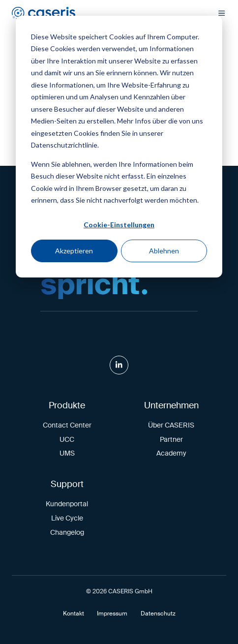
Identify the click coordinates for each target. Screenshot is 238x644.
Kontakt (74, 613)
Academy (171, 453)
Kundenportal (67, 504)
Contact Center (67, 425)
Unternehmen (171, 405)
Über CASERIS (171, 425)
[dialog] (119, 147)
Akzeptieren (74, 251)
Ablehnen (164, 251)
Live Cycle (67, 518)
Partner (171, 439)
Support (67, 484)
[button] (222, 13)
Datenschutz (158, 613)
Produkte (67, 405)
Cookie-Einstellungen (119, 225)
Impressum (112, 613)
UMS (67, 453)
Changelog (67, 532)
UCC (67, 439)
